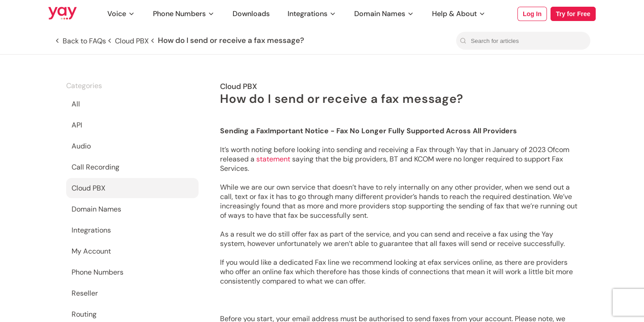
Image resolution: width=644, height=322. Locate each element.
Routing (84, 314)
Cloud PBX (89, 188)
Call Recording (95, 167)
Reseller (85, 293)
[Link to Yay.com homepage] (63, 14)
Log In (532, 14)
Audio (81, 146)
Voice (121, 14)
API (77, 125)
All (76, 104)
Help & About (459, 14)
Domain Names (384, 14)
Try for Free (573, 14)
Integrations (312, 14)
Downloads (251, 14)
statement (274, 159)
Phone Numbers (184, 14)
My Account (91, 251)
